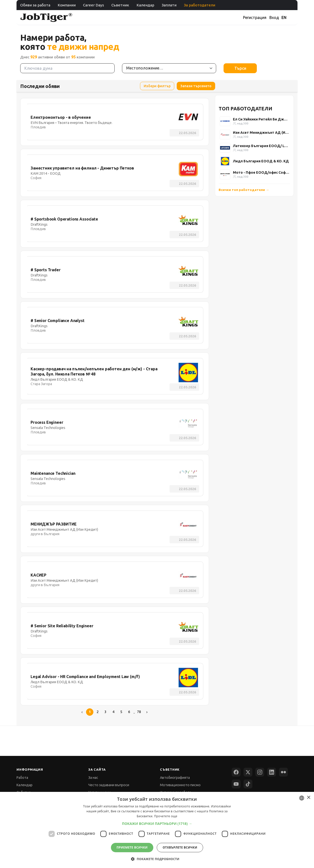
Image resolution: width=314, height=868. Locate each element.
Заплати (169, 5)
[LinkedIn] (272, 772)
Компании (67, 5)
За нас (93, 778)
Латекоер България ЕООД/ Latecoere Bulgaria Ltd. (261, 146)
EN (284, 17)
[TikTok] (248, 784)
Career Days (94, 5)
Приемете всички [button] (132, 847)
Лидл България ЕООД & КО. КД (261, 161)
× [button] (308, 798)
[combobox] (302, 798)
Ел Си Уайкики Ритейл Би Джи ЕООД (261, 119)
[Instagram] (260, 772)
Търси (240, 68)
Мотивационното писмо (180, 785)
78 (139, 712)
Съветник (120, 5)
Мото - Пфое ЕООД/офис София (261, 172)
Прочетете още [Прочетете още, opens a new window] (166, 816)
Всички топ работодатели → (244, 190)
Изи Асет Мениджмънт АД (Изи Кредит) (261, 133)
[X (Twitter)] (248, 772)
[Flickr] (283, 772)
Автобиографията (175, 778)
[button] (157, 824)
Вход (274, 17)
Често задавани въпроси (109, 785)
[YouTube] (236, 784)
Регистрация (255, 17)
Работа (22, 778)
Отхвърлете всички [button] (180, 847)
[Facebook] (236, 772)
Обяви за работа (35, 5)
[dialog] (157, 830)
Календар (145, 5)
